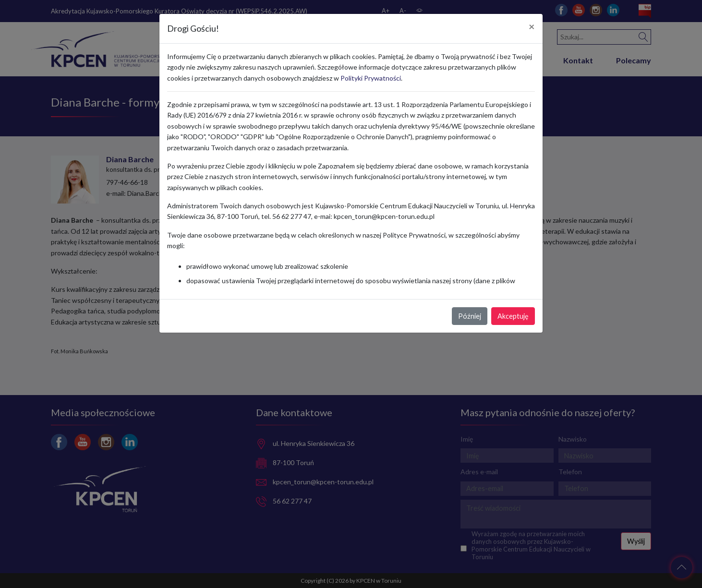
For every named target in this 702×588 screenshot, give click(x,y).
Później (470, 316)
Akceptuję (513, 316)
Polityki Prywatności (371, 78)
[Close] (532, 27)
